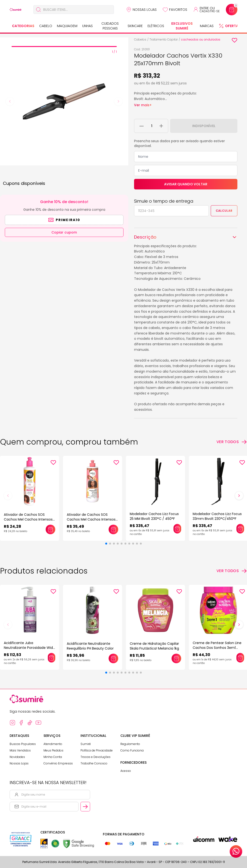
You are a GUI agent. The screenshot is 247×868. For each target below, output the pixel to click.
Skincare (135, 26)
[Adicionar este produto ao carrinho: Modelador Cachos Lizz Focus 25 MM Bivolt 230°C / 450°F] (177, 529)
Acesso (126, 771)
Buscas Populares (23, 744)
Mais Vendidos (20, 750)
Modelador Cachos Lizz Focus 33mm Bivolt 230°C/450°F (217, 516)
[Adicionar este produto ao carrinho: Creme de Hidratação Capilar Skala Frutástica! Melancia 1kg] (176, 658)
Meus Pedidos (53, 750)
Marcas (207, 26)
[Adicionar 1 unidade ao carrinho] (161, 126)
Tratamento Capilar (164, 39)
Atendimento (53, 744)
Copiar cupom (64, 232)
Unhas (87, 26)
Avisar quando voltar (186, 184)
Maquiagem (67, 26)
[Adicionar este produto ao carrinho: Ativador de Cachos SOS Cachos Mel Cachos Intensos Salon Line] (50, 529)
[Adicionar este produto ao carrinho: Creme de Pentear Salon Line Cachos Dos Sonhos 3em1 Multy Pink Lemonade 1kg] (240, 658)
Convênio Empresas (58, 763)
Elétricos (156, 26)
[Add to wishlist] (235, 40)
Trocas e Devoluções (96, 757)
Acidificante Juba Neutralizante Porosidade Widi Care (29, 648)
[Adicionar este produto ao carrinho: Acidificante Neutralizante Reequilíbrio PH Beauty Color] (113, 658)
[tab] (64, 47)
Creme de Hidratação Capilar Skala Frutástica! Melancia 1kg (154, 646)
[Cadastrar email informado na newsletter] (85, 807)
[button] (106, 544)
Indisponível (204, 126)
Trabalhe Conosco (94, 763)
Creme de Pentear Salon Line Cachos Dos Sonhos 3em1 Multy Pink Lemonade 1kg (217, 648)
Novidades (17, 757)
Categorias (23, 26)
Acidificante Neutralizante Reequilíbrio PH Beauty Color (90, 646)
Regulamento (130, 744)
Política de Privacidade (97, 750)
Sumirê (86, 744)
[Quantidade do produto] (152, 126)
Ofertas (233, 26)
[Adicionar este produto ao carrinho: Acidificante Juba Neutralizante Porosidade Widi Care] (52, 658)
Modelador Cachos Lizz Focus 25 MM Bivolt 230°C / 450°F (154, 516)
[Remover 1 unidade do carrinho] (142, 126)
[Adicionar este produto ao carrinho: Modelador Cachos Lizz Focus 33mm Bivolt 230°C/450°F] (240, 529)
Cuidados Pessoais (110, 26)
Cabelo (46, 26)
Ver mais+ (143, 105)
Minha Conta (53, 757)
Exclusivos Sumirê (182, 26)
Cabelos (140, 39)
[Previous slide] (10, 101)
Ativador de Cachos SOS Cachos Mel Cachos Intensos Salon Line (28, 519)
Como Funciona (132, 750)
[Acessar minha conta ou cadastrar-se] (206, 10)
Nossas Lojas (145, 10)
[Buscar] (38, 10)
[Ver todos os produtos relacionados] (232, 571)
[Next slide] (118, 101)
